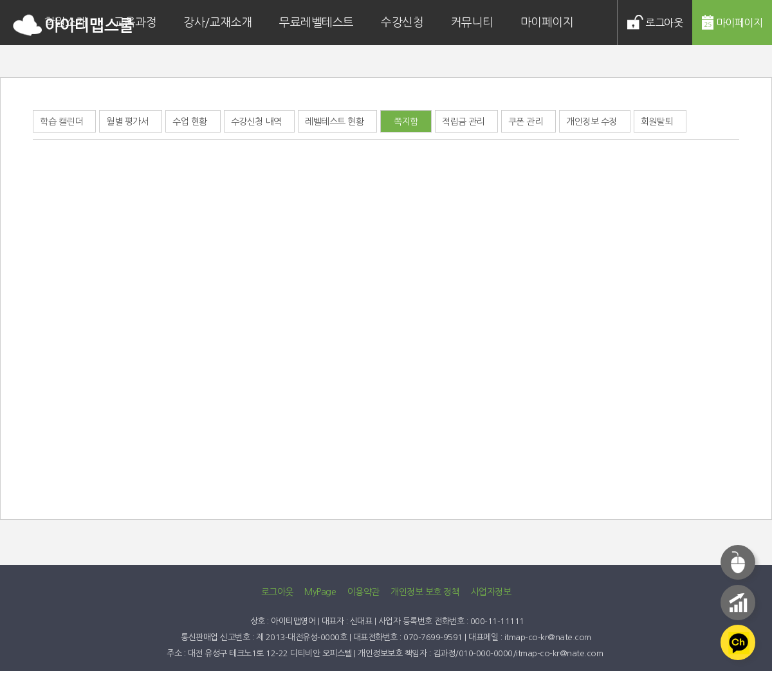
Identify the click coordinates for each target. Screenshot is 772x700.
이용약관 (363, 592)
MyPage (320, 592)
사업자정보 (491, 592)
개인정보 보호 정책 (425, 592)
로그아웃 (277, 592)
